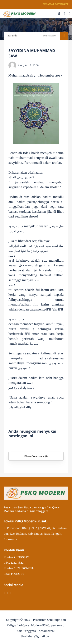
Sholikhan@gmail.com (36, 636)
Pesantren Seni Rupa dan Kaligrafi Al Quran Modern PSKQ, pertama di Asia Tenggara (36, 625)
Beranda (12, 36)
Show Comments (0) (36, 456)
